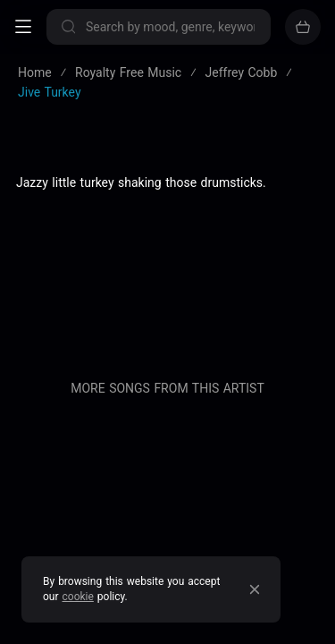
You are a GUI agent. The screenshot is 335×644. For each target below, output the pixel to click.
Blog (168, 298)
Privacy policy (167, 239)
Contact (167, 357)
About (168, 268)
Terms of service (167, 209)
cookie (78, 597)
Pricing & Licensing (167, 327)
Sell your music (167, 425)
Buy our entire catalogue (167, 386)
